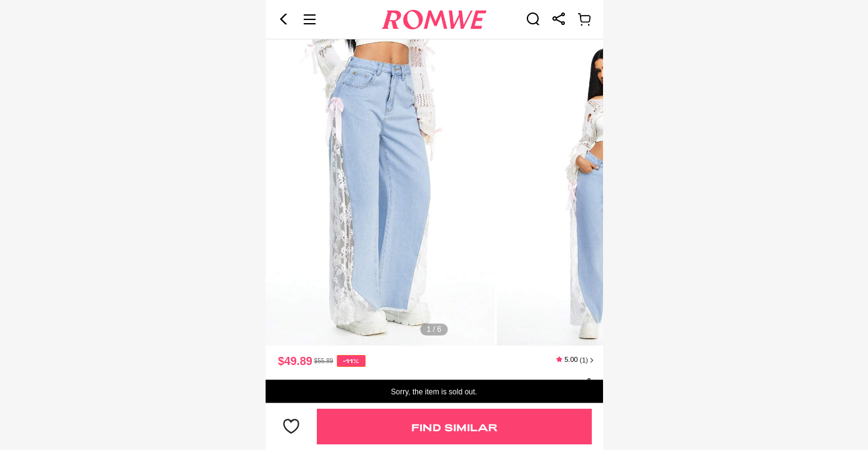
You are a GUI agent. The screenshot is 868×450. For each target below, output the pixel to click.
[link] (533, 19)
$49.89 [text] (295, 361)
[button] (284, 19)
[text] (434, 192)
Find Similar (454, 427)
